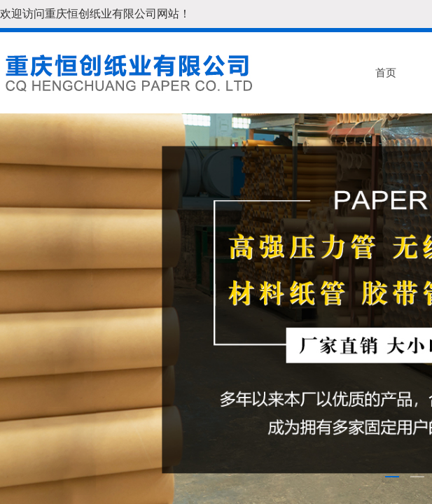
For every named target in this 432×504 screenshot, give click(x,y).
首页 (386, 73)
